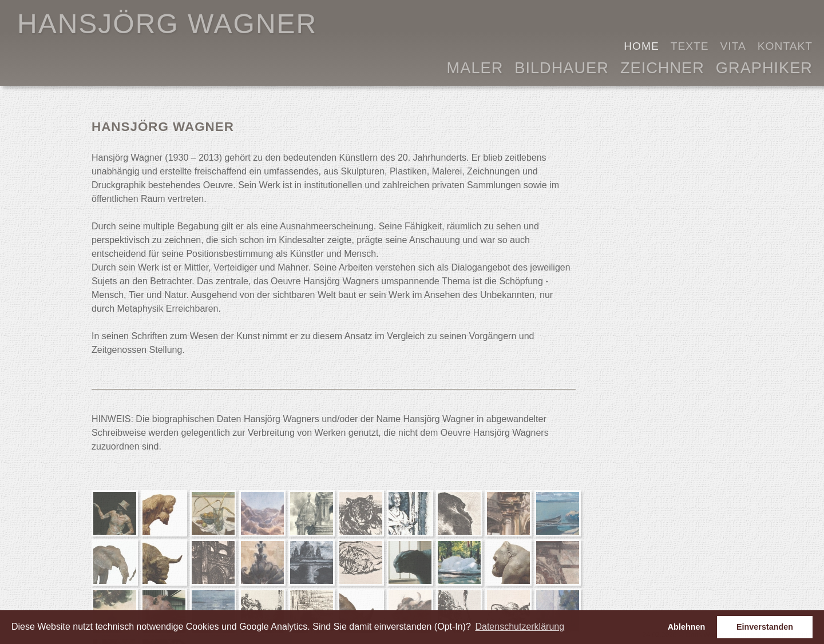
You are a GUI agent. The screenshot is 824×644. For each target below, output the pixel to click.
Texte (690, 46)
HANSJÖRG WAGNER (167, 24)
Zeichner (662, 66)
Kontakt (785, 46)
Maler (475, 66)
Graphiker (764, 66)
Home (641, 46)
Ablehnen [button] (687, 627)
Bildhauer (562, 66)
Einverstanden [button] (765, 627)
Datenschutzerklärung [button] (520, 627)
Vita (733, 46)
